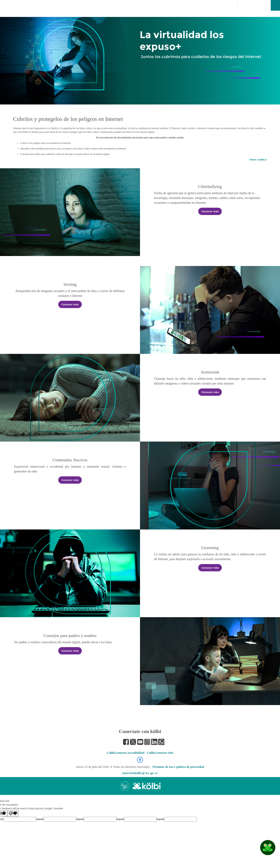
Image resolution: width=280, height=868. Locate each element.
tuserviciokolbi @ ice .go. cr (140, 773)
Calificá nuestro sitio (160, 753)
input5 (160, 819)
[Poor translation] (13, 814)
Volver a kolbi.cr (258, 160)
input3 (80, 819)
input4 (120, 819)
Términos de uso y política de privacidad (178, 767)
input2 (40, 819)
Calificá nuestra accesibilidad (126, 753)
